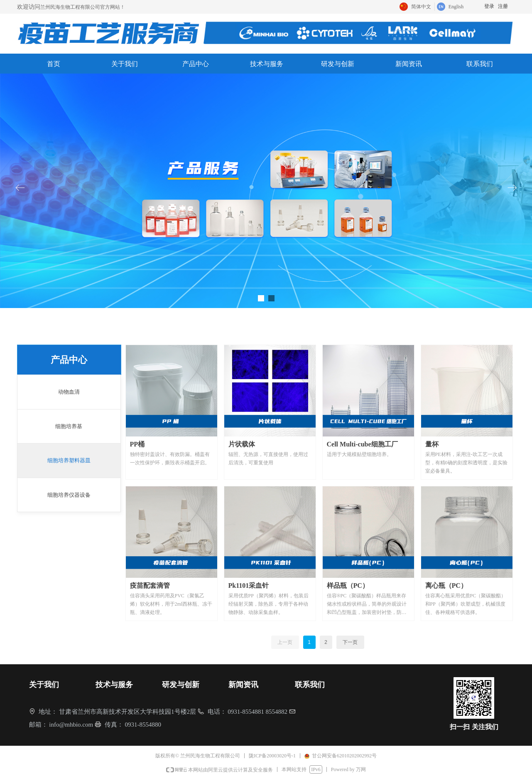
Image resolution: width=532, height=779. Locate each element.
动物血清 (69, 392)
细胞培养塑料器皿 (69, 460)
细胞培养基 (69, 426)
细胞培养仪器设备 (69, 495)
